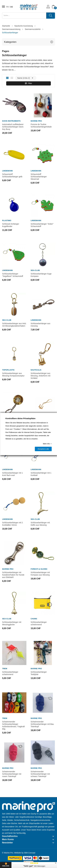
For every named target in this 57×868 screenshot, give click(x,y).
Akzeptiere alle (43, 449)
